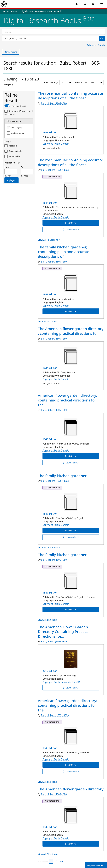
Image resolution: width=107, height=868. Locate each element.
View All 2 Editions (48, 321)
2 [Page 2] (56, 861)
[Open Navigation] (102, 4)
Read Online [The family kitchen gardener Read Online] (71, 531)
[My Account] (77, 4)
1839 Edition (50, 827)
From (7, 167)
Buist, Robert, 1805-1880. (54, 410)
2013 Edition (50, 671)
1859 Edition (50, 132)
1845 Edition (50, 439)
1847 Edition (50, 514)
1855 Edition (50, 294)
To (22, 167)
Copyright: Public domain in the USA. (62, 682)
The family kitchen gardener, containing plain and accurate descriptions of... (64, 252)
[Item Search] (50, 38)
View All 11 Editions (49, 240)
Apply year (11, 180)
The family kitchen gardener (62, 476)
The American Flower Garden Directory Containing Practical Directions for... (64, 632)
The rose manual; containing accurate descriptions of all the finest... (70, 96)
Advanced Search (96, 45)
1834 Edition (50, 368)
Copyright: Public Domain (56, 144)
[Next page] (63, 861)
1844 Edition (50, 203)
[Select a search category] (53, 32)
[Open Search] (93, 4)
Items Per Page (51, 83)
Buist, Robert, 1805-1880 (54, 103)
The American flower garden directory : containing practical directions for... (71, 331)
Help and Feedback (96, 865)
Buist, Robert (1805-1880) (54, 642)
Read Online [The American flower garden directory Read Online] (71, 844)
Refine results (11, 52)
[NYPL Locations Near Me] (85, 4)
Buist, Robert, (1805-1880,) (55, 481)
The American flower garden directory (71, 789)
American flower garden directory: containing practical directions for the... (68, 400)
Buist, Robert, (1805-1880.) (55, 170)
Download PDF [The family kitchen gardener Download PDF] (71, 537)
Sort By (78, 83)
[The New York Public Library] (4, 4)
